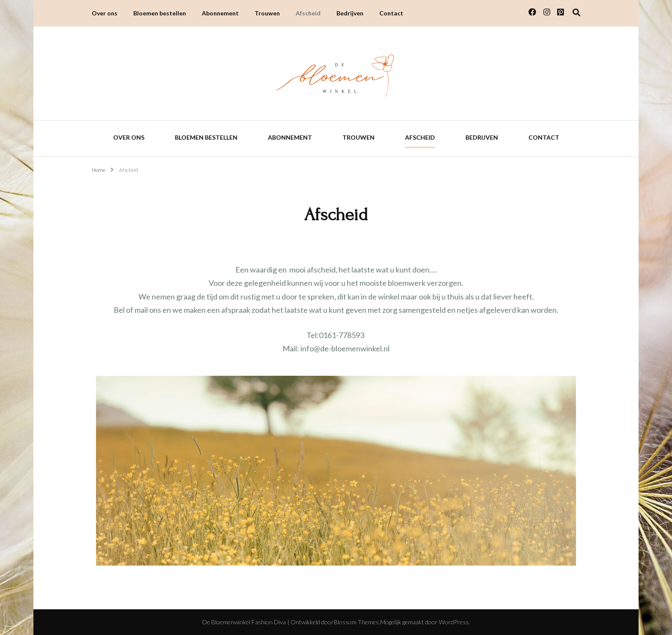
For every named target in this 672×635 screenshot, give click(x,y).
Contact (391, 13)
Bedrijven (350, 13)
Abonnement (220, 13)
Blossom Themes (356, 622)
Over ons (105, 13)
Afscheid (308, 13)
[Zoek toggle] (576, 12)
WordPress (454, 622)
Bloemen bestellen (160, 13)
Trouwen (267, 13)
